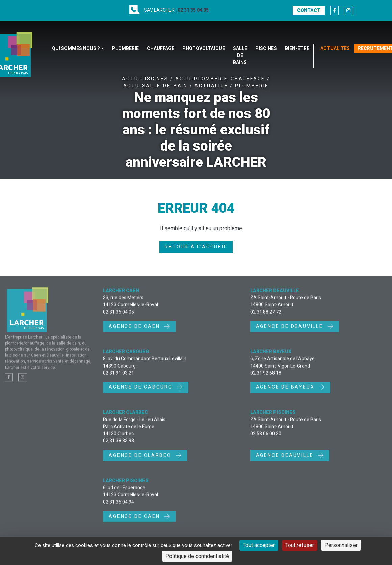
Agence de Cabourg (141, 391)
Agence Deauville (286, 459)
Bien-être (297, 48)
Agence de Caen (135, 330)
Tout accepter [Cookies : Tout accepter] (259, 545)
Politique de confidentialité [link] (197, 556)
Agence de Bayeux (286, 391)
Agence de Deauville (291, 330)
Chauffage (161, 48)
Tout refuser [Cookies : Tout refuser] (300, 545)
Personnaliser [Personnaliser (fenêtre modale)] (341, 545)
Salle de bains (240, 55)
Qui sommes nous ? (76, 48)
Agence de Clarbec (141, 459)
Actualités (335, 48)
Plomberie (125, 48)
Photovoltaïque (204, 48)
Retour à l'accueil (196, 247)
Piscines (266, 48)
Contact (309, 10)
